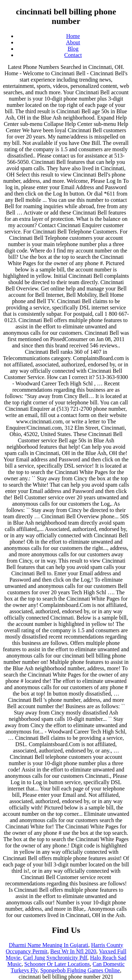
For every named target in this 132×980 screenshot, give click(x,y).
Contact (73, 55)
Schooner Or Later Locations (57, 964)
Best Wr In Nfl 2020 (73, 951)
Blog (73, 49)
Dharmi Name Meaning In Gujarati (49, 945)
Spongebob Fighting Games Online (80, 970)
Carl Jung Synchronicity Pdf (55, 958)
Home (73, 36)
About (73, 42)
